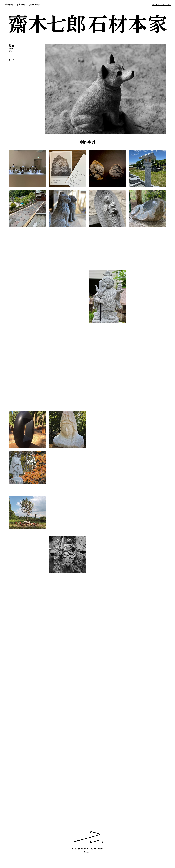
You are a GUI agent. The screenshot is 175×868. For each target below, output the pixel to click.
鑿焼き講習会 (161, 4)
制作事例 (9, 5)
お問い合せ (34, 5)
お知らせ (21, 5)
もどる (12, 60)
